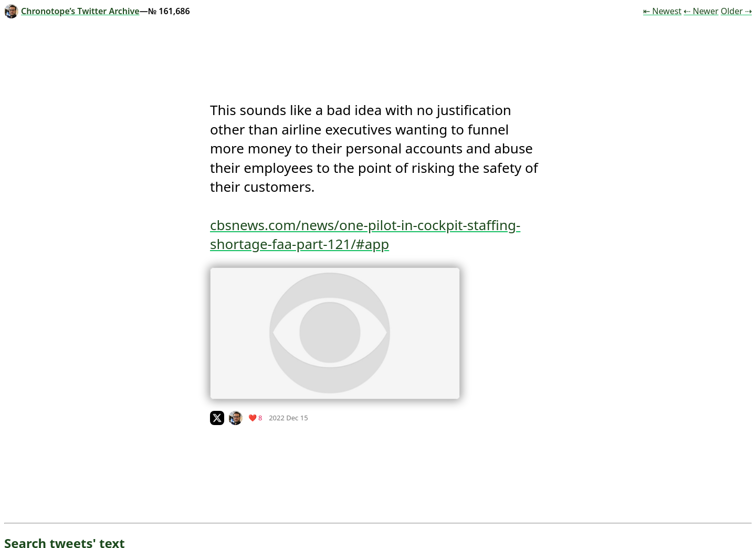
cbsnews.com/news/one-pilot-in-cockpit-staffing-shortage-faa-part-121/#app (365, 234)
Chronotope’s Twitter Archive (72, 11)
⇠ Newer (701, 11)
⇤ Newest (662, 11)
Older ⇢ (736, 11)
